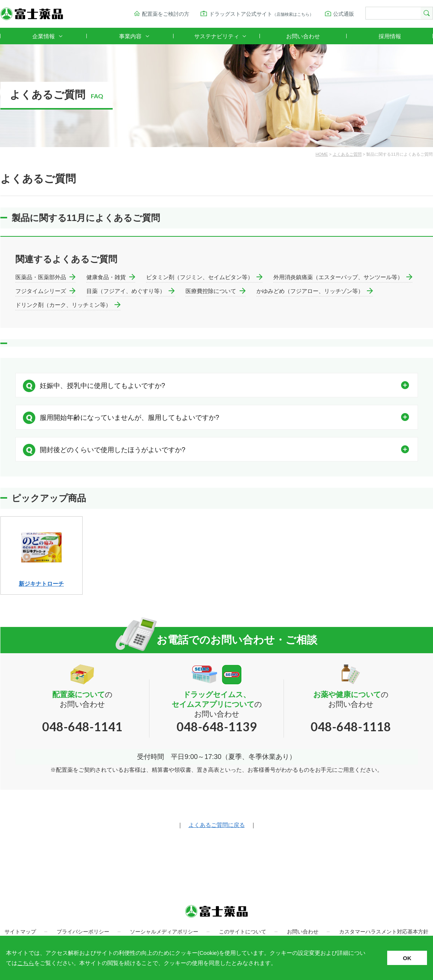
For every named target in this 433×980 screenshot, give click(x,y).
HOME (322, 154)
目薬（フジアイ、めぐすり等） (126, 291)
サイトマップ (20, 932)
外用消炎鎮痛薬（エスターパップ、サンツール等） (338, 277)
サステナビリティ (217, 36)
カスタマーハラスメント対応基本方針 (384, 932)
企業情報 (44, 36)
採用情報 (390, 36)
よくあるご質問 (347, 154)
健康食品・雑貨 (106, 277)
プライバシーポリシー (83, 932)
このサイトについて (243, 932)
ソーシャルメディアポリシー (164, 932)
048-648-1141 (82, 727)
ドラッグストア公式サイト (261, 14)
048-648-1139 (217, 727)
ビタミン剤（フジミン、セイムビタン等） (200, 277)
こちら (26, 963)
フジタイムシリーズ (41, 291)
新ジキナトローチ (41, 584)
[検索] (392, 14)
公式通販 (344, 14)
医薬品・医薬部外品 (41, 277)
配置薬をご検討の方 (166, 14)
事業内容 (130, 36)
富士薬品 (32, 14)
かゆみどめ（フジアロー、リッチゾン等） (310, 291)
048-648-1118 (351, 727)
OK (407, 958)
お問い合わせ (303, 36)
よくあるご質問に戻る (217, 825)
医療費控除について (211, 291)
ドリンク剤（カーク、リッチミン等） (63, 305)
